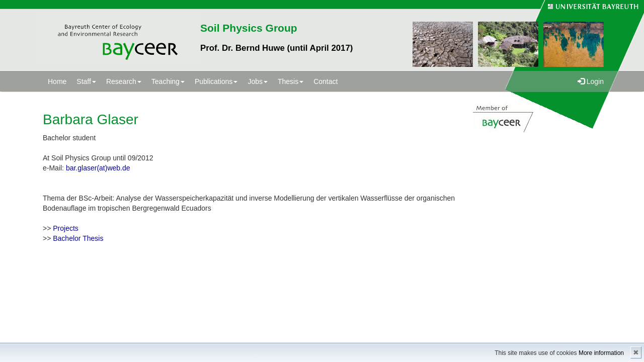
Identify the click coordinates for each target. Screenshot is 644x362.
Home (57, 81)
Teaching (168, 81)
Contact (326, 81)
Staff (86, 81)
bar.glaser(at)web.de (98, 168)
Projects (66, 228)
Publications (216, 81)
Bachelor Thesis (78, 238)
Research (124, 81)
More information (601, 353)
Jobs (258, 81)
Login (591, 81)
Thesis (291, 81)
